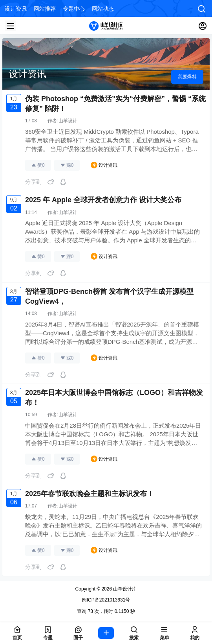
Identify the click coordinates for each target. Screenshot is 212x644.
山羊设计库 (124, 589)
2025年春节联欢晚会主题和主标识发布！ (90, 494)
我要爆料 (187, 77)
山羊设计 (68, 121)
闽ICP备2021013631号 (106, 600)
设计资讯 (104, 165)
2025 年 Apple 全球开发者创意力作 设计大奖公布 (103, 200)
